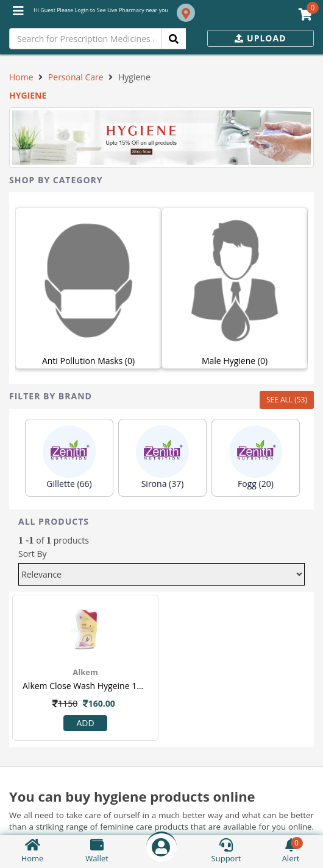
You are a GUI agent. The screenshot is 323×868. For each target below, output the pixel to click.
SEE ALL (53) (287, 400)
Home (21, 77)
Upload (260, 38)
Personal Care (76, 77)
